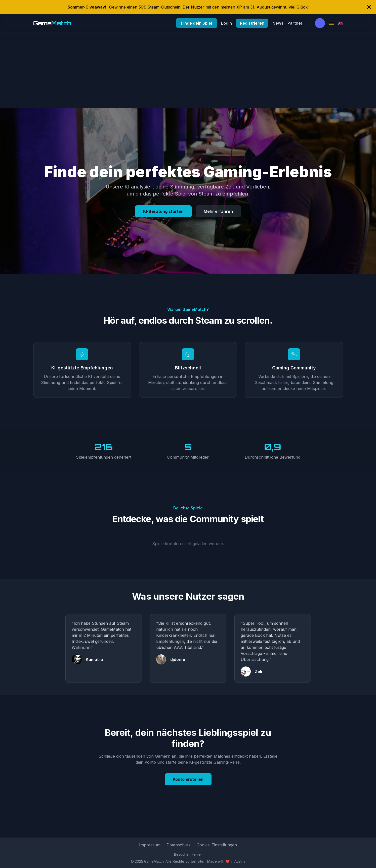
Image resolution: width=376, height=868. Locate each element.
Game (52, 23)
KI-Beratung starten (163, 211)
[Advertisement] (188, 70)
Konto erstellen (188, 779)
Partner (295, 23)
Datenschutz (179, 845)
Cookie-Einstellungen (217, 845)
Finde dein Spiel (197, 23)
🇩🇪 (331, 23)
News (278, 23)
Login (226, 23)
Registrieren (252, 23)
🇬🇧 (341, 23)
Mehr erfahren (218, 211)
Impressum (150, 845)
